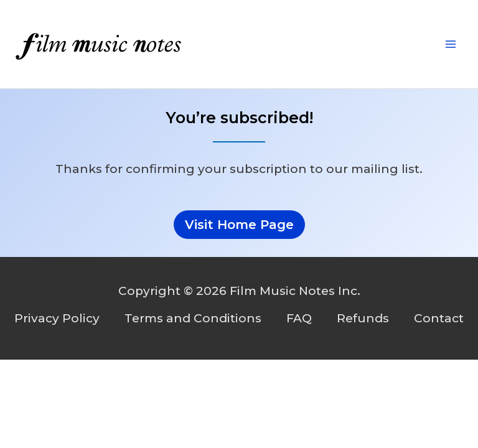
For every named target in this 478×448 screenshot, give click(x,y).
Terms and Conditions (193, 318)
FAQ (299, 318)
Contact (439, 318)
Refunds (363, 318)
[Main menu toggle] (451, 44)
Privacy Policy (57, 318)
